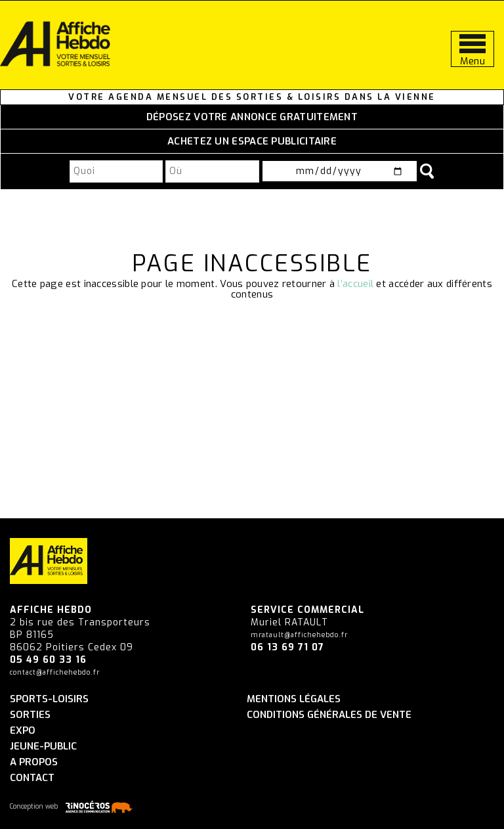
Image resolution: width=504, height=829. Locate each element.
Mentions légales (294, 699)
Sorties (30, 715)
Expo (23, 731)
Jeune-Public (43, 747)
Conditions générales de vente (329, 715)
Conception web (73, 807)
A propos (34, 762)
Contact (32, 778)
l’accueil (355, 284)
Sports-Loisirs (49, 699)
